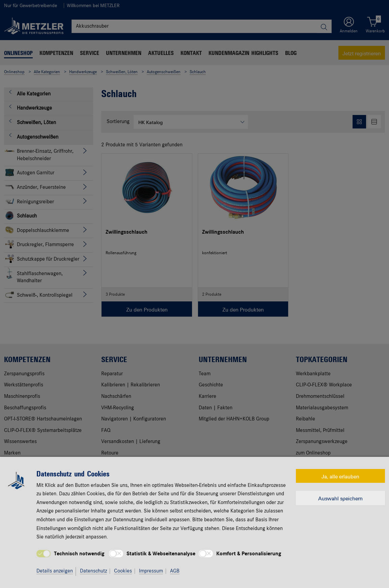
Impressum (151, 571)
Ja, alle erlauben (340, 476)
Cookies (123, 571)
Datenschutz (93, 571)
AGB (175, 571)
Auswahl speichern (340, 498)
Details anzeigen (55, 571)
